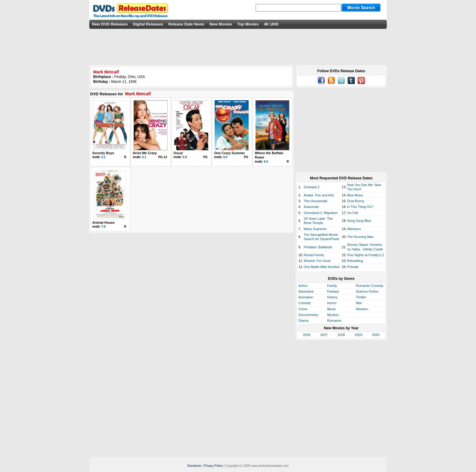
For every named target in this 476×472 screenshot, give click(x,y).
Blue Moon (355, 195)
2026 (307, 335)
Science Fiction (367, 291)
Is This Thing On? (360, 207)
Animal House (103, 222)
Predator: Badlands (318, 247)
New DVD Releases (110, 24)
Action (303, 286)
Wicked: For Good (317, 261)
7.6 (104, 227)
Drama (303, 321)
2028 (341, 335)
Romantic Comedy (369, 286)
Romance (334, 321)
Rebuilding (355, 261)
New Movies (221, 24)
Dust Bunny (356, 201)
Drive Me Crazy (145, 153)
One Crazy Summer (229, 153)
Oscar (178, 153)
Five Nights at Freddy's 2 (365, 255)
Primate (353, 267)
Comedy (305, 303)
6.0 (225, 157)
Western (362, 309)
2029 (359, 335)
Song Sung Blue (359, 221)
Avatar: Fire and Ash (319, 195)
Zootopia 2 (311, 187)
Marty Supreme (315, 229)
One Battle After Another (322, 267)
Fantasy (333, 291)
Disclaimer (194, 466)
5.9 (185, 157)
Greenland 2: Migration (321, 213)
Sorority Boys (103, 153)
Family (332, 286)
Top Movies (248, 24)
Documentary (308, 315)
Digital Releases (148, 24)
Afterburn (354, 229)
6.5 (266, 162)
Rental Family (314, 255)
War (359, 303)
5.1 (104, 157)
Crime (303, 309)
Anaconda (311, 207)
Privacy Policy (213, 466)
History (332, 297)
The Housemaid (315, 201)
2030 (376, 335)
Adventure (306, 291)
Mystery (333, 315)
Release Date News (187, 24)
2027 (324, 335)
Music (332, 309)
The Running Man (360, 237)
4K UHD (271, 24)
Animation (306, 297)
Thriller (361, 297)
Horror (332, 303)
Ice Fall (352, 213)
